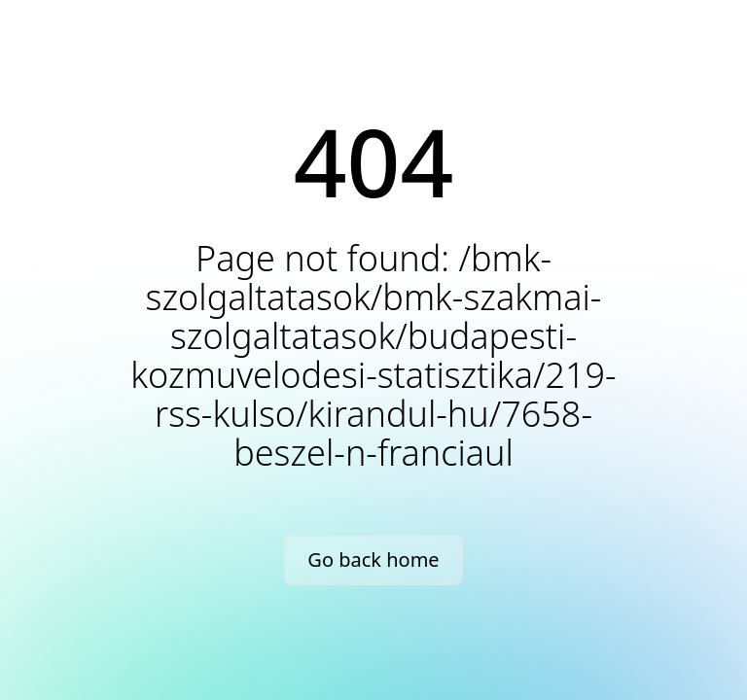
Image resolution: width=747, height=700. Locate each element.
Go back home (373, 560)
